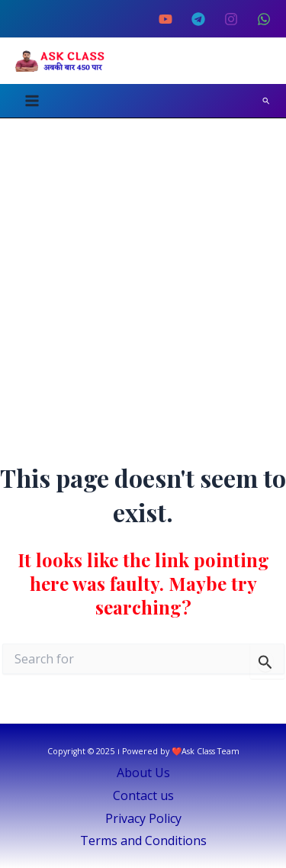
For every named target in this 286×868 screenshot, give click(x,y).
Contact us (143, 795)
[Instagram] (231, 19)
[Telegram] (198, 19)
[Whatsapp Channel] (264, 19)
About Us (143, 773)
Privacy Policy (143, 818)
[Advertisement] (143, 269)
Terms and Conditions (143, 841)
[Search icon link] (267, 101)
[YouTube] (165, 19)
